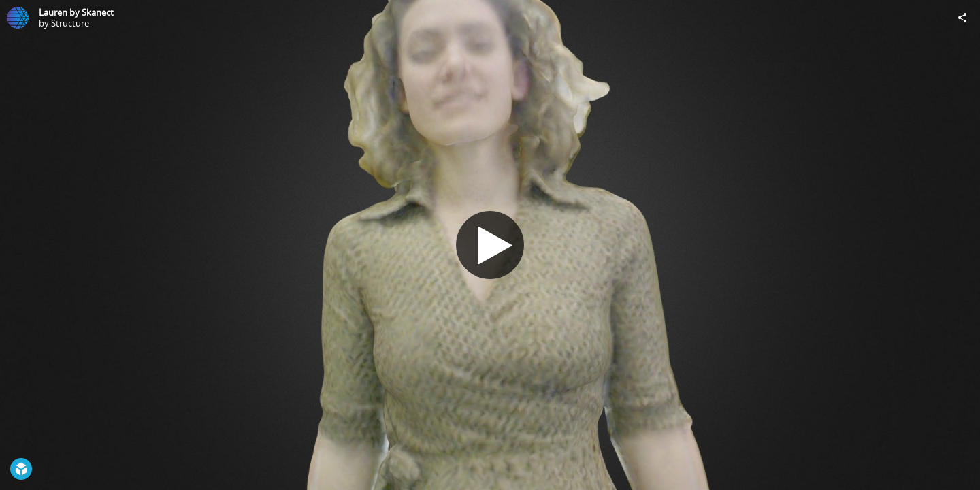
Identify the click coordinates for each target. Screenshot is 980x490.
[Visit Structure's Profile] (18, 18)
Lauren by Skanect (76, 12)
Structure (70, 23)
